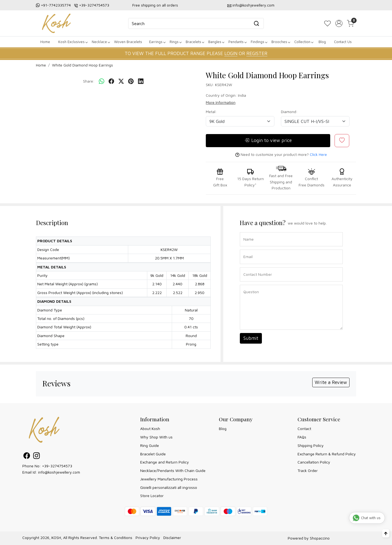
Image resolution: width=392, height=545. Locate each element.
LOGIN (231, 53)
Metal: (211, 112)
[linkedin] (141, 81)
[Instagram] (36, 457)
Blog (322, 42)
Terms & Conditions (116, 538)
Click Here (318, 154)
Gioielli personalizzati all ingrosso (169, 487)
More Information (221, 102)
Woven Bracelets (128, 42)
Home (45, 42)
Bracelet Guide (153, 454)
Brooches (281, 42)
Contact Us (343, 42)
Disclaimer (172, 538)
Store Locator (152, 496)
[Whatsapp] (102, 81)
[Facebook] (27, 457)
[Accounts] (339, 23)
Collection (304, 42)
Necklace (101, 42)
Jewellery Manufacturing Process (169, 479)
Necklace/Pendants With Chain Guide (173, 470)
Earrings (157, 42)
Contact (304, 429)
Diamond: (289, 112)
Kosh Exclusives (73, 42)
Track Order (308, 470)
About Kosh (150, 429)
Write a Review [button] (331, 382)
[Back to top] (386, 533)
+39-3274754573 (94, 5)
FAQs (302, 437)
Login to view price (268, 141)
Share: (89, 81)
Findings (259, 42)
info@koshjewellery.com (253, 5)
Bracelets (195, 42)
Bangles (216, 42)
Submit (251, 338)
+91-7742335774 (56, 5)
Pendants (237, 42)
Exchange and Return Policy (165, 462)
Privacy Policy (148, 538)
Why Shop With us (156, 437)
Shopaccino (320, 538)
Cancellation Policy (314, 462)
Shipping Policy (311, 445)
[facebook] (111, 81)
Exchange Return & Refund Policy (327, 454)
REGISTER (257, 53)
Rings (175, 42)
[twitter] (121, 81)
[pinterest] (131, 81)
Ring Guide (150, 445)
